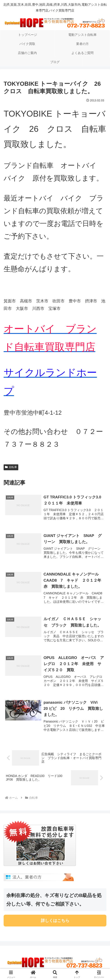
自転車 (11, 467)
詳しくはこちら (55, 921)
